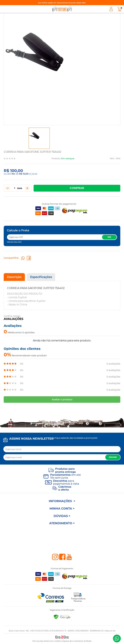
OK (109, 237)
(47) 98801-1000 (117, 638)
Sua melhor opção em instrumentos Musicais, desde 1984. (62, 3)
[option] (39, 138)
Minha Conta (111, 9)
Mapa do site (110, 631)
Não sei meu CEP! (14, 242)
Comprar (77, 188)
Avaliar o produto (62, 400)
